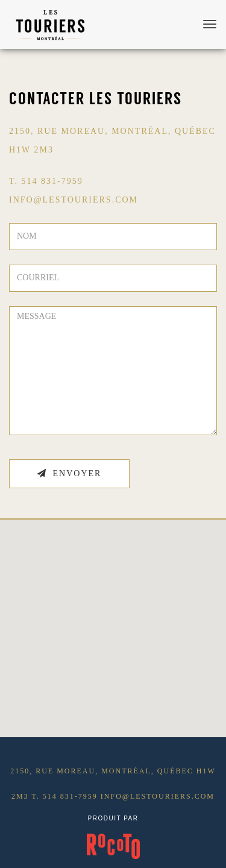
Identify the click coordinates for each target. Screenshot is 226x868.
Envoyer (70, 473)
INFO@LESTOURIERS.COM (74, 200)
